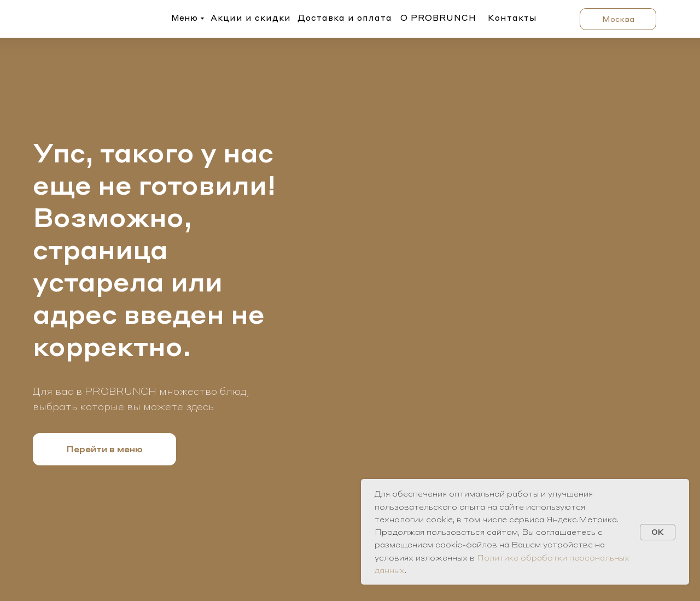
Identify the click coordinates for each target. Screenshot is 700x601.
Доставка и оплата (345, 17)
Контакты (512, 17)
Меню (184, 17)
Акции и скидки (251, 17)
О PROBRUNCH (438, 17)
